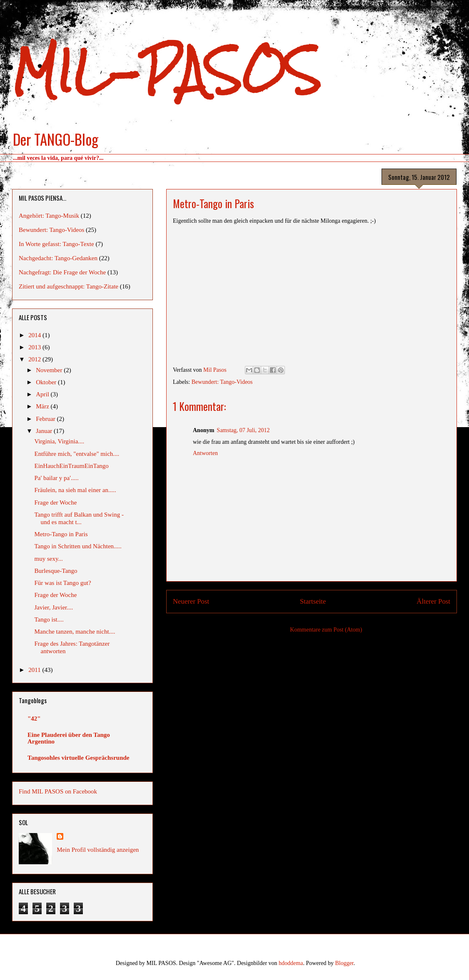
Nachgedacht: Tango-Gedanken (58, 258)
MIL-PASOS (166, 71)
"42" (34, 719)
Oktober (47, 382)
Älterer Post (433, 601)
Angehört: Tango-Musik (49, 216)
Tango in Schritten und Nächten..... (78, 546)
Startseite (313, 601)
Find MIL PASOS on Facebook (58, 791)
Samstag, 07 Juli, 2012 (243, 430)
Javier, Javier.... (54, 607)
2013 (35, 347)
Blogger (344, 963)
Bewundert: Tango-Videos (222, 382)
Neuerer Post (191, 601)
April (43, 394)
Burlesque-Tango (56, 571)
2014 (35, 335)
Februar (46, 419)
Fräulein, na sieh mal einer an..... (75, 490)
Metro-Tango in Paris (61, 534)
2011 (35, 670)
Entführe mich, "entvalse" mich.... (77, 454)
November (50, 370)
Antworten (205, 453)
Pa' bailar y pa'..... (57, 478)
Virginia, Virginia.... (60, 441)
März (43, 406)
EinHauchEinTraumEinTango (72, 466)
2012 (35, 359)
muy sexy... (49, 559)
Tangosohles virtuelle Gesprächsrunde (78, 758)
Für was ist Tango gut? (63, 583)
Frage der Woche (56, 502)
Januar (45, 431)
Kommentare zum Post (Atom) (326, 630)
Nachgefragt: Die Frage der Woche (62, 272)
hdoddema (291, 963)
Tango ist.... (49, 619)
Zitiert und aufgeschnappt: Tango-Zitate (69, 286)
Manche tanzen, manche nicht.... (75, 632)
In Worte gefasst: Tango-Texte (56, 244)
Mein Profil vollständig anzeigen (98, 850)
